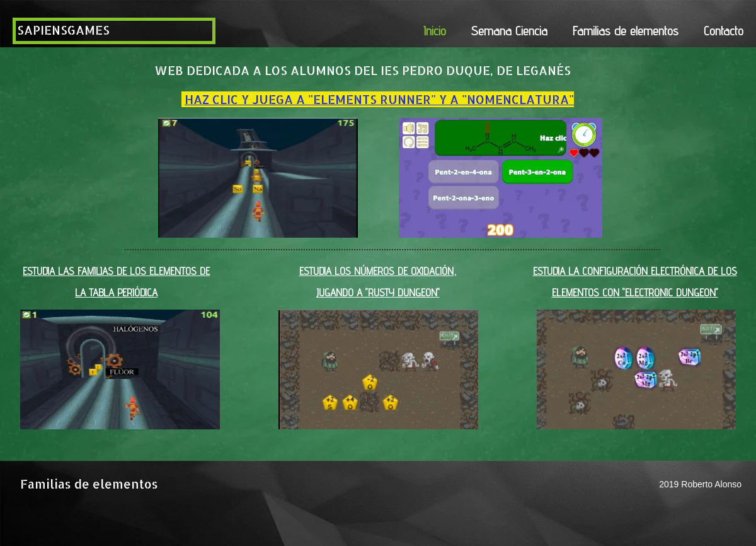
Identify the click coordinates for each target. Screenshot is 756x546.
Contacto (724, 31)
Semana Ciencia (509, 31)
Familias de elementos (626, 31)
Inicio (435, 31)
